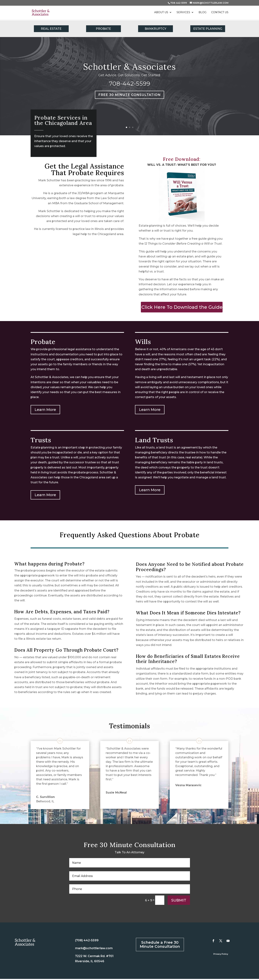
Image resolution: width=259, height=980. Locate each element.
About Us (161, 13)
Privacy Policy (221, 955)
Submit (179, 901)
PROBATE (103, 29)
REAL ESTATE (51, 29)
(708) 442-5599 (87, 941)
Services (183, 13)
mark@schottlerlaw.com (94, 949)
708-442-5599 (179, 3)
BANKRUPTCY (156, 29)
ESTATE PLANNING (208, 29)
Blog (202, 13)
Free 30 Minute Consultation (129, 95)
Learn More (45, 411)
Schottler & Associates (129, 67)
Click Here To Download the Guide (182, 308)
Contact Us (220, 13)
